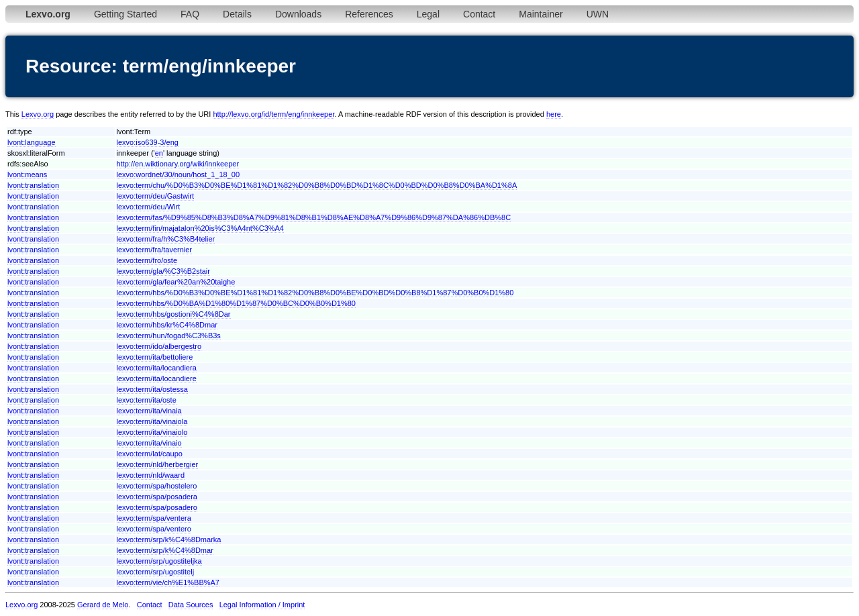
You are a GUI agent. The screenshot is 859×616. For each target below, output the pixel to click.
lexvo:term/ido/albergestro (159, 346)
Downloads (298, 14)
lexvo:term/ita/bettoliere (155, 357)
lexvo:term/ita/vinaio (149, 443)
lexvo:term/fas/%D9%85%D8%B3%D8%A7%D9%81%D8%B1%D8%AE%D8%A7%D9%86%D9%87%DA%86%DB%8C (314, 217)
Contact (479, 14)
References (369, 14)
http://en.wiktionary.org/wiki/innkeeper (178, 164)
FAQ (190, 14)
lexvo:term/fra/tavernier (154, 250)
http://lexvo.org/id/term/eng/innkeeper (273, 114)
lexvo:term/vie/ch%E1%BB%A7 (168, 582)
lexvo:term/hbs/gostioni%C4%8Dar (174, 314)
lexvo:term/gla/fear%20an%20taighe (176, 282)
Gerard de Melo (103, 605)
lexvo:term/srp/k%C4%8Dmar (165, 550)
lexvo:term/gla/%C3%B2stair (163, 271)
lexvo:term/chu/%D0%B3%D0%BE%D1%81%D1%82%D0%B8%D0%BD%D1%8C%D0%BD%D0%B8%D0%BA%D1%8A (317, 185)
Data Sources (191, 605)
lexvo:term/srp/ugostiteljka (159, 561)
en (159, 153)
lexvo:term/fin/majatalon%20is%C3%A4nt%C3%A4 (200, 228)
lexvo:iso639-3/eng (148, 142)
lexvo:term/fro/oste (147, 260)
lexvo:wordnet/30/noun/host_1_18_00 (178, 174)
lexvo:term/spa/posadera (157, 497)
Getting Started (125, 14)
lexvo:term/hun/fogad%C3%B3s (169, 336)
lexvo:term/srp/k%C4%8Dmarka (169, 540)
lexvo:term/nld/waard (151, 475)
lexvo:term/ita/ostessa (152, 389)
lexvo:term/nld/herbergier (158, 464)
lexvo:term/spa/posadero (157, 507)
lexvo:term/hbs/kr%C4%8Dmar (167, 325)
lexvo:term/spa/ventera (154, 518)
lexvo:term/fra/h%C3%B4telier (166, 239)
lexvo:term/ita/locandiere (157, 378)
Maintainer (541, 14)
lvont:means (27, 174)
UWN (598, 14)
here (554, 114)
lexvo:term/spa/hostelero (157, 486)
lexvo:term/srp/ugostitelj (156, 572)
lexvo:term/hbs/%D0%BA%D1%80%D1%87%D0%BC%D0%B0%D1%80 (236, 303)
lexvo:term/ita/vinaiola (152, 421)
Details (237, 14)
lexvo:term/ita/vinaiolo (152, 432)
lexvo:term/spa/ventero (154, 529)
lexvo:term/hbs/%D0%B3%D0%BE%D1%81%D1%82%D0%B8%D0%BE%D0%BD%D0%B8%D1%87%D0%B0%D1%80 (315, 293)
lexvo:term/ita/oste (147, 400)
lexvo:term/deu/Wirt (149, 207)
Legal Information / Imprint (262, 605)
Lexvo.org (38, 114)
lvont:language (32, 142)
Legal (428, 14)
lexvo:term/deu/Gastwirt (156, 196)
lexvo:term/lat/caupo (150, 454)
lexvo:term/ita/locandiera (157, 368)
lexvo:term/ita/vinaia (149, 411)
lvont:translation (33, 185)
